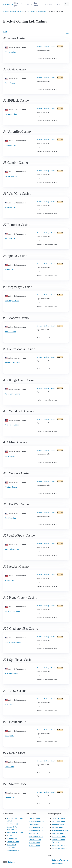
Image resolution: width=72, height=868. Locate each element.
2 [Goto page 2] (61, 33)
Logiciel (30, 4)
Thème (60, 4)
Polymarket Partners (60, 830)
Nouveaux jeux (18, 4)
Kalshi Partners (58, 833)
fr (66, 4)
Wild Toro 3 (11, 845)
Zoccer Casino (10, 332)
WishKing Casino (11, 207)
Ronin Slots (9, 767)
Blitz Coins (11, 848)
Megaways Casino (12, 301)
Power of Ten (12, 839)
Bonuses (40, 46)
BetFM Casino (10, 518)
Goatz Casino (10, 83)
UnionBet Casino (11, 145)
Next (5, 32)
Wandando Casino (12, 425)
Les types (36, 4)
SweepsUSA (10, 798)
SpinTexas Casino (12, 673)
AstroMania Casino (12, 363)
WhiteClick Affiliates (60, 848)
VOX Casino (9, 704)
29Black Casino (11, 114)
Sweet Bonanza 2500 (15, 832)
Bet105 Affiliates (58, 818)
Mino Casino (10, 456)
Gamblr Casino (11, 176)
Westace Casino (11, 487)
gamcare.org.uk (58, 863)
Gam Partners (57, 827)
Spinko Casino (10, 269)
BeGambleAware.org (60, 860)
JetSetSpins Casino (12, 549)
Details (53, 46)
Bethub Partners (58, 821)
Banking (47, 46)
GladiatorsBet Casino (13, 642)
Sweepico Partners (59, 845)
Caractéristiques (49, 4)
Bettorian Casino (11, 238)
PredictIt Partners (59, 837)
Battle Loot (11, 836)
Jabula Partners (58, 824)
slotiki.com (12, 862)
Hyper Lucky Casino (13, 611)
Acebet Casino (10, 580)
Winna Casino (10, 52)
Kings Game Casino (13, 394)
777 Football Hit (13, 851)
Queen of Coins (13, 842)
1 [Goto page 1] (58, 33)
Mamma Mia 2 (13, 824)
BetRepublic (10, 736)
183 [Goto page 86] (67, 33)
